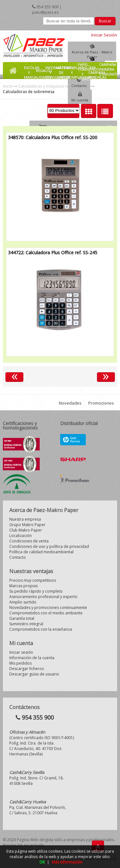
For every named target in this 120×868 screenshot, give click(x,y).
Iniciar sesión (21, 652)
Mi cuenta (80, 100)
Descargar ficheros (27, 669)
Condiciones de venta (29, 541)
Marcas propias (24, 586)
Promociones (101, 403)
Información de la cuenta (32, 658)
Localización (20, 536)
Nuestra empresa (25, 519)
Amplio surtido (23, 602)
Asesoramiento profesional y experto (43, 597)
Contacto (79, 86)
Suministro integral (26, 624)
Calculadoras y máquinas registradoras (54, 86)
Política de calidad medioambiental (41, 552)
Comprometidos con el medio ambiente (46, 613)
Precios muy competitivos (33, 580)
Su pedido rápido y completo (36, 591)
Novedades (70, 403)
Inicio (8, 86)
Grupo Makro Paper (27, 525)
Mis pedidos (20, 663)
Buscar (105, 21)
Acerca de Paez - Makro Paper (92, 54)
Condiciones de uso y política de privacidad (49, 546)
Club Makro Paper (26, 530)
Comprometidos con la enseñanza (41, 629)
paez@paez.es (45, 12)
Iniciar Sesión (104, 35)
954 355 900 (48, 7)
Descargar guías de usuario (34, 674)
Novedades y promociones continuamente (48, 608)
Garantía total (22, 618)
